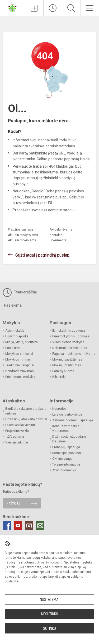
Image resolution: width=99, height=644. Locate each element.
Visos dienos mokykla (68, 342)
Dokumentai (58, 240)
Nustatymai (50, 600)
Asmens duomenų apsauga (73, 420)
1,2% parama (15, 437)
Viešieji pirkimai (17, 442)
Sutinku (49, 628)
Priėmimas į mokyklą (20, 377)
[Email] (40, 526)
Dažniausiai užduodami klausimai (69, 439)
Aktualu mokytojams (23, 235)
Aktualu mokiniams (22, 240)
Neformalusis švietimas (70, 348)
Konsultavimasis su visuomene (67, 428)
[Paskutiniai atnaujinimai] (53, 8)
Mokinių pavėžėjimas (67, 360)
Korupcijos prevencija (68, 453)
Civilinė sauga (62, 459)
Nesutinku (50, 614)
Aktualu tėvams (61, 229)
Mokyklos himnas (18, 360)
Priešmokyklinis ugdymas (71, 336)
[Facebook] (7, 526)
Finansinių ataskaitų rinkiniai (26, 419)
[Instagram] (29, 526)
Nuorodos (59, 409)
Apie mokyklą (15, 331)
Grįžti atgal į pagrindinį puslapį (43, 255)
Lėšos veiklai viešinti (20, 425)
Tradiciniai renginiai (20, 365)
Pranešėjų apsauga (66, 447)
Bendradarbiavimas (20, 371)
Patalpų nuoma (63, 371)
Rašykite (13, 503)
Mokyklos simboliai (19, 354)
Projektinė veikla (17, 431)
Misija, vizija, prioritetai (22, 342)
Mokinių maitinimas (67, 365)
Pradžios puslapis (21, 229)
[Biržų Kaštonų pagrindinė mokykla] (12, 8)
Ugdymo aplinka (17, 336)
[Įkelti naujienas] (34, 8)
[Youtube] (18, 526)
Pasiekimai (13, 305)
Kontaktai (56, 235)
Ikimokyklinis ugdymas (69, 331)
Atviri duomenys (64, 470)
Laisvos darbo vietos (67, 415)
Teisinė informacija (66, 465)
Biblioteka (59, 377)
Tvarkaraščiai (20, 292)
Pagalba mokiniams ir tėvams (74, 354)
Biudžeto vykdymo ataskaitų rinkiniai (26, 411)
